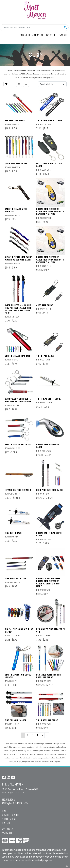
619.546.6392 (8, 800)
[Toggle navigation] (4, 41)
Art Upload (7, 829)
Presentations (9, 819)
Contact (6, 823)
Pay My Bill (7, 833)
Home (4, 811)
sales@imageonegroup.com (15, 803)
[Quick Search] (31, 28)
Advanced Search (10, 815)
